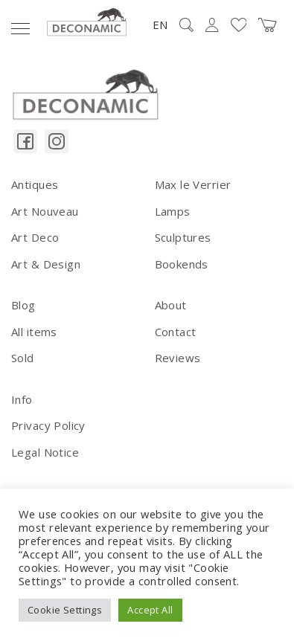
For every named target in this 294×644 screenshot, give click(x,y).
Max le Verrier (193, 184)
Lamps (173, 211)
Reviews (178, 358)
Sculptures (183, 237)
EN (160, 25)
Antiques (35, 184)
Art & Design (46, 264)
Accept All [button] (150, 610)
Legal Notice (45, 452)
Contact (176, 332)
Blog (23, 305)
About (171, 305)
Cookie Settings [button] (65, 610)
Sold (23, 358)
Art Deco (35, 237)
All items (34, 332)
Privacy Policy (48, 425)
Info (22, 399)
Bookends (182, 264)
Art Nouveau (45, 211)
